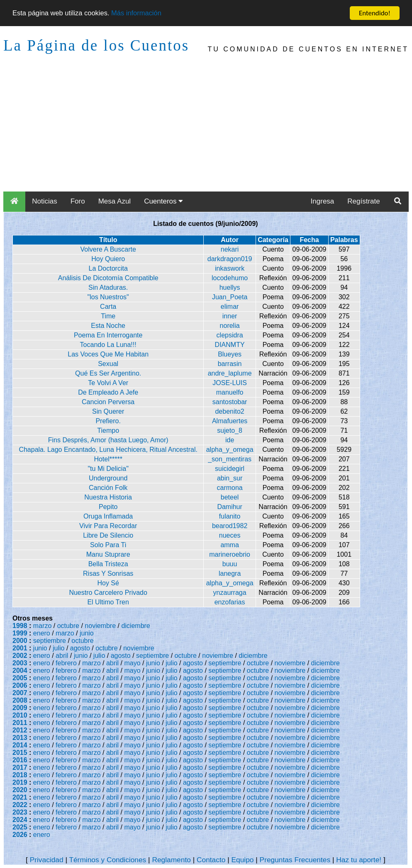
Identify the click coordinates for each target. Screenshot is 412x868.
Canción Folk (108, 488)
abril (62, 656)
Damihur (229, 507)
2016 (20, 760)
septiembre (50, 641)
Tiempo (108, 430)
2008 (20, 700)
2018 (20, 775)
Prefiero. (108, 421)
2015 (20, 753)
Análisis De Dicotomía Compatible (108, 278)
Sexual (108, 364)
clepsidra (230, 335)
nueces (230, 535)
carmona (229, 488)
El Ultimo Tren (108, 602)
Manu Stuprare (108, 554)
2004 (20, 670)
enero (42, 633)
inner (230, 316)
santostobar (230, 402)
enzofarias (230, 602)
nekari (230, 249)
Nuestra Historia (108, 497)
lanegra (230, 573)
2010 (20, 715)
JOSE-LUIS (230, 383)
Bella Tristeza (108, 564)
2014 (20, 745)
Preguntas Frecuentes (295, 860)
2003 (20, 663)
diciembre (135, 626)
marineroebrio (230, 554)
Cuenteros (163, 201)
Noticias (44, 201)
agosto (80, 648)
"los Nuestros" (108, 297)
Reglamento (171, 860)
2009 (20, 708)
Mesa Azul (115, 201)
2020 (20, 790)
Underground (108, 478)
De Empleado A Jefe (108, 392)
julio (59, 648)
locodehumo (230, 278)
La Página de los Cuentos (96, 45)
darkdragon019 (230, 259)
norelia (230, 326)
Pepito (108, 507)
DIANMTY (230, 345)
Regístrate (363, 201)
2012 (20, 730)
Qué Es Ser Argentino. (108, 373)
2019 (20, 782)
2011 (20, 723)
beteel (230, 497)
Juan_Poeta (230, 297)
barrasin (230, 364)
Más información (140, 13)
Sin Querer (108, 411)
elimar (230, 307)
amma (229, 545)
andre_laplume (230, 373)
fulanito (230, 516)
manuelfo (230, 392)
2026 (20, 835)
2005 (20, 678)
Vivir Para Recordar (108, 526)
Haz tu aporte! (359, 860)
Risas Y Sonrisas (108, 573)
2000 (20, 641)
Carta (108, 307)
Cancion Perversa (108, 402)
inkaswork (230, 268)
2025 (20, 827)
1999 (20, 633)
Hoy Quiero (108, 259)
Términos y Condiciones (107, 860)
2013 (20, 738)
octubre (68, 626)
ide (230, 440)
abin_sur (230, 478)
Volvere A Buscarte (108, 249)
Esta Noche (108, 326)
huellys (230, 287)
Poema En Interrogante (108, 335)
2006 (20, 685)
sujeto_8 (230, 430)
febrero (66, 663)
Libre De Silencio (108, 535)
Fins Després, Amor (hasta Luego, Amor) (108, 440)
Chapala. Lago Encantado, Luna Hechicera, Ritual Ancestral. (108, 450)
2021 (20, 797)
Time (108, 316)
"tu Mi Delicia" (108, 469)
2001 (20, 648)
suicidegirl (230, 469)
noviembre (100, 626)
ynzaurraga (230, 593)
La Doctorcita (108, 268)
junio (87, 633)
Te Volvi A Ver (108, 383)
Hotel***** (108, 459)
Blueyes (230, 354)
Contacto (211, 860)
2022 (20, 805)
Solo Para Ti (108, 545)
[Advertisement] (206, 129)
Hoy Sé (108, 583)
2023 (20, 812)
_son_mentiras (230, 459)
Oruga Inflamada (108, 516)
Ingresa (323, 201)
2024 (20, 820)
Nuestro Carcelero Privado (108, 593)
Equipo (242, 860)
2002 (20, 656)
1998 (20, 626)
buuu (230, 564)
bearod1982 (230, 526)
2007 (20, 693)
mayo (133, 663)
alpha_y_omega (230, 450)
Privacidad (47, 860)
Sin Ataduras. (108, 287)
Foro (78, 201)
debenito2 (229, 411)
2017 (20, 767)
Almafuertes (230, 421)
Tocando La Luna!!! (108, 345)
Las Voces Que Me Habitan (108, 354)
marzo (42, 626)
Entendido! (375, 13)
